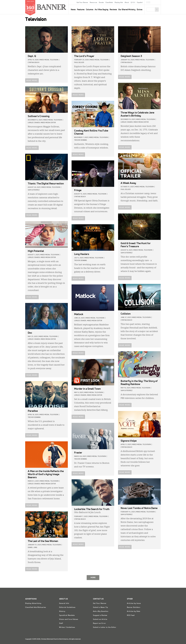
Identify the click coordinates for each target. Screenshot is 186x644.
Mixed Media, (44, 60)
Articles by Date (134, 611)
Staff (61, 623)
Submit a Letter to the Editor (105, 627)
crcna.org (158, 2)
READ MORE (32, 81)
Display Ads (119, 3)
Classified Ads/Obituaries (36, 607)
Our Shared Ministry (127, 10)
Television (54, 60)
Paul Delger (79, 63)
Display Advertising (33, 603)
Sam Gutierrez (34, 190)
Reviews (113, 10)
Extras (140, 10)
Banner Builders (134, 607)
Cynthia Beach (34, 63)
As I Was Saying (101, 10)
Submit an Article (100, 619)
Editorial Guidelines (67, 607)
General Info (64, 603)
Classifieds (109, 3)
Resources (93, 3)
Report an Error (99, 623)
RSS (150, 3)
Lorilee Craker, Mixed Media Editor (135, 122)
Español (140, 3)
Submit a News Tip (100, 607)
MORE (93, 578)
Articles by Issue (134, 603)
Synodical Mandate (67, 615)
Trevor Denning (81, 140)
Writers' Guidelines (67, 627)
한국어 (133, 3)
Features (81, 10)
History (62, 611)
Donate (101, 3)
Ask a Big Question (101, 611)
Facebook (147, 3)
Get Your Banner (82, 3)
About (127, 3)
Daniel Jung (32, 548)
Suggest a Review (100, 615)
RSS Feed (131, 615)
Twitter (148, 3)
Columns (90, 10)
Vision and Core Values (69, 619)
